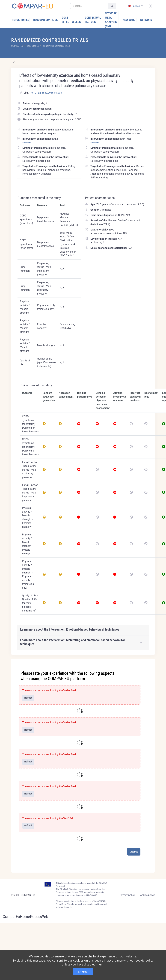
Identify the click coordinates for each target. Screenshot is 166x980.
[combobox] (135, 6)
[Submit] (112, 6)
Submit (134, 852)
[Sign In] (150, 6)
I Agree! (83, 972)
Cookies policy (147, 895)
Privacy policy (127, 895)
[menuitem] (21, 20)
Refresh (28, 698)
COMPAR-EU (28, 895)
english (134, 6)
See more (27, 143)
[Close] (150, 661)
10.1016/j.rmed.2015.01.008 (46, 93)
